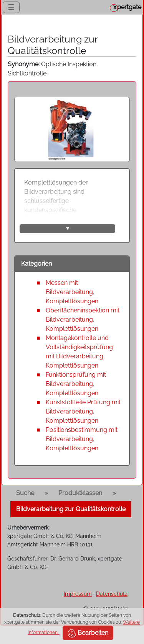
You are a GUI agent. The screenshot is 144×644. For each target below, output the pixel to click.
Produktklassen (80, 493)
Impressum (78, 594)
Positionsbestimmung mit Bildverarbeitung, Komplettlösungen (82, 439)
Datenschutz (112, 594)
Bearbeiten (88, 633)
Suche (25, 493)
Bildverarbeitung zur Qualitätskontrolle (71, 509)
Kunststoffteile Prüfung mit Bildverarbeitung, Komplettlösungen (83, 411)
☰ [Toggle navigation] (11, 7)
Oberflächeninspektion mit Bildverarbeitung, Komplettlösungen (83, 320)
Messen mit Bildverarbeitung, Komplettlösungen (72, 292)
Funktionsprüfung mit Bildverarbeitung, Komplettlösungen (76, 384)
